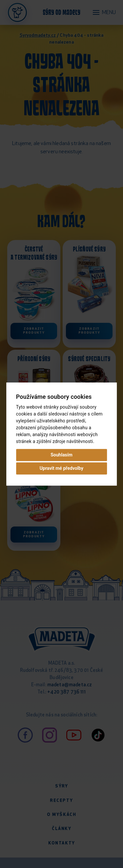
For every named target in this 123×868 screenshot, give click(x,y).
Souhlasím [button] (61, 455)
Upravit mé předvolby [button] (61, 468)
